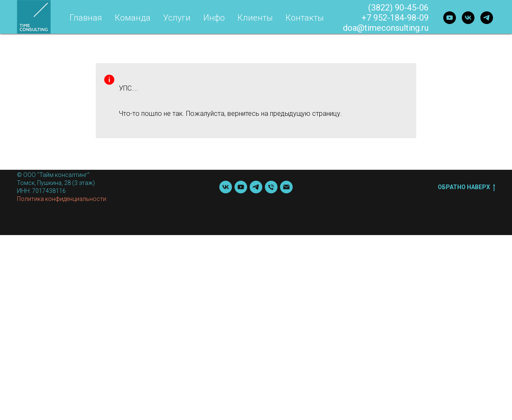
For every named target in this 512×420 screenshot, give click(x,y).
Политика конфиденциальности (62, 199)
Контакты (305, 18)
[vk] (468, 18)
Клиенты (255, 18)
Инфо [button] (214, 18)
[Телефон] (271, 187)
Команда (133, 18)
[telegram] (487, 18)
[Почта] (286, 187)
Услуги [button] (177, 18)
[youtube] (450, 18)
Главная (86, 18)
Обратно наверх (466, 187)
